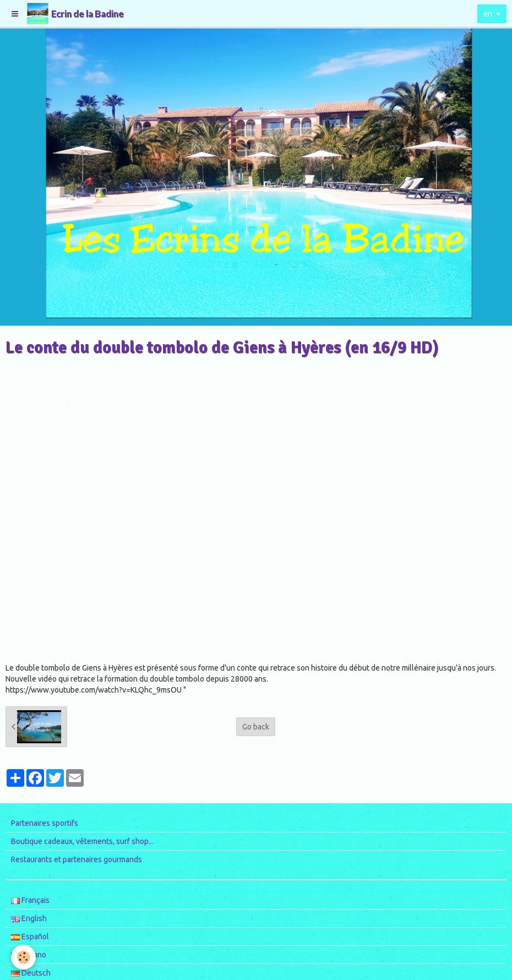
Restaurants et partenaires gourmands (77, 859)
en (488, 14)
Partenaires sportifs (45, 823)
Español (30, 937)
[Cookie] (23, 957)
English (29, 918)
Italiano (29, 955)
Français (30, 900)
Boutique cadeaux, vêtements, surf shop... (82, 841)
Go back (256, 727)
